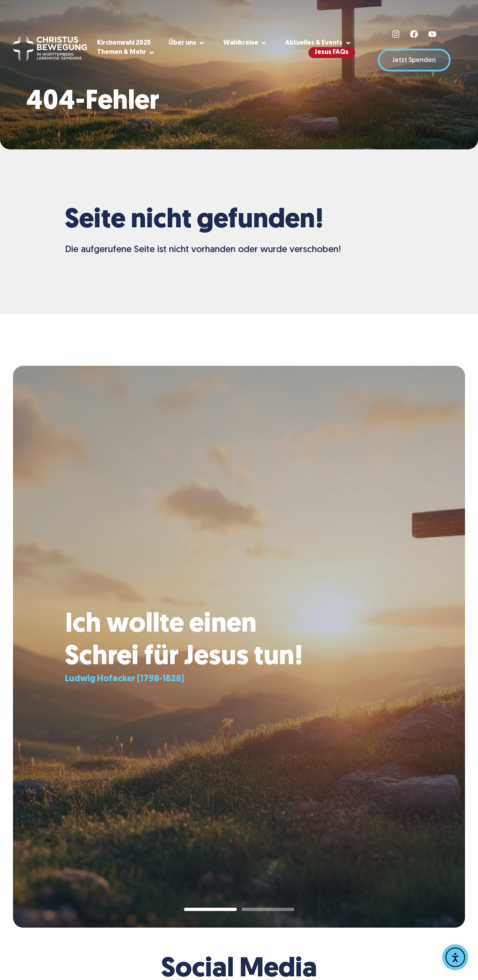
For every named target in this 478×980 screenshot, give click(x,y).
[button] (187, 43)
